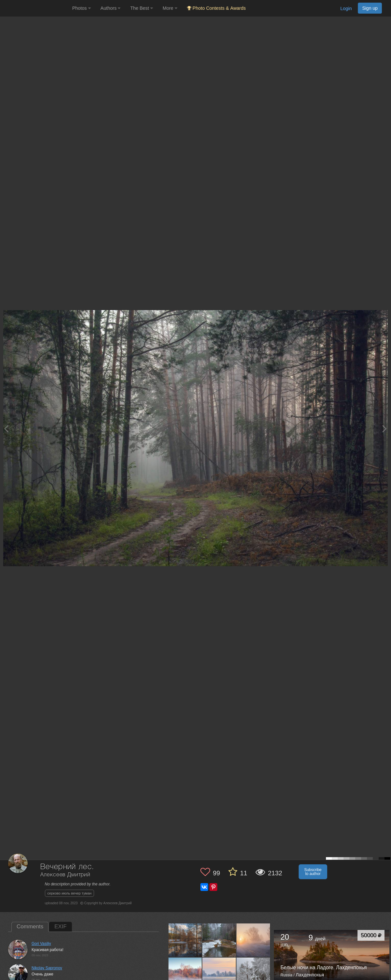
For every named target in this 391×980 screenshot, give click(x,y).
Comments (30, 927)
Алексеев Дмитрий (65, 875)
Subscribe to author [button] (313, 872)
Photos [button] (81, 8)
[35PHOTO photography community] (35, 8)
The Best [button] (142, 8)
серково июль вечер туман (70, 893)
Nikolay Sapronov (47, 968)
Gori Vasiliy (41, 944)
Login (346, 8)
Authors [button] (111, 8)
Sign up (370, 8)
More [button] (170, 8)
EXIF (61, 927)
